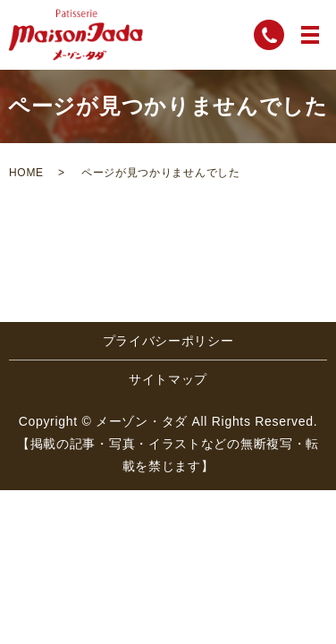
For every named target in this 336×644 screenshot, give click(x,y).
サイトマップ (168, 379)
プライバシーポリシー (168, 341)
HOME (26, 173)
